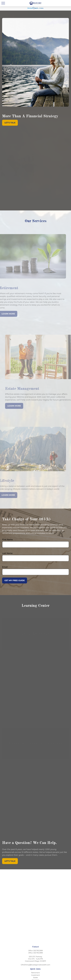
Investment (35, 975)
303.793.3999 (38, 951)
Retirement (35, 973)
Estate (35, 978)
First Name (7, 540)
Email (5, 567)
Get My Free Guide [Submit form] (15, 580)
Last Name (7, 553)
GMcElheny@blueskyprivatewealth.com (35, 965)
